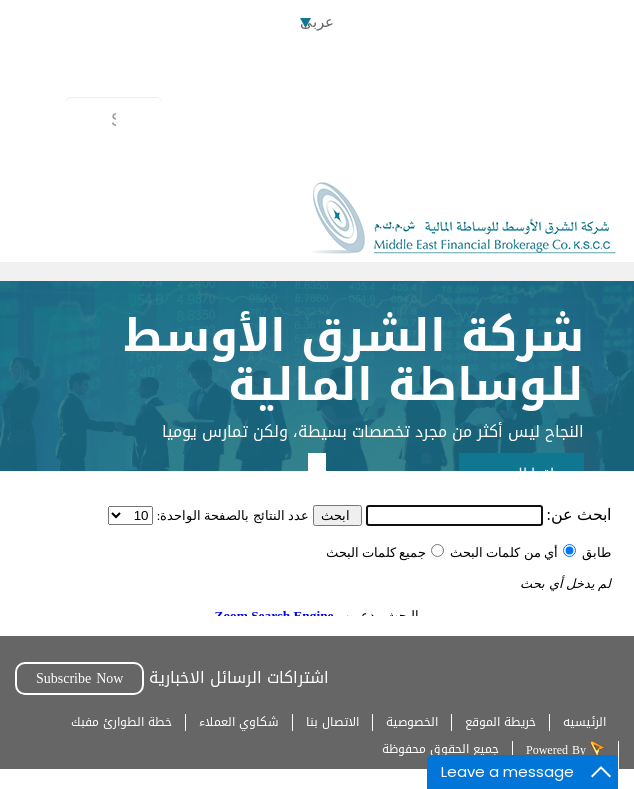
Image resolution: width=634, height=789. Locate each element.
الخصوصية (412, 722)
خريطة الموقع (500, 722)
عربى (317, 22)
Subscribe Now (79, 678)
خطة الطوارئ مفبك (121, 722)
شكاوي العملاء (239, 722)
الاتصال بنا (332, 722)
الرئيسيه (584, 722)
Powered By (558, 750)
